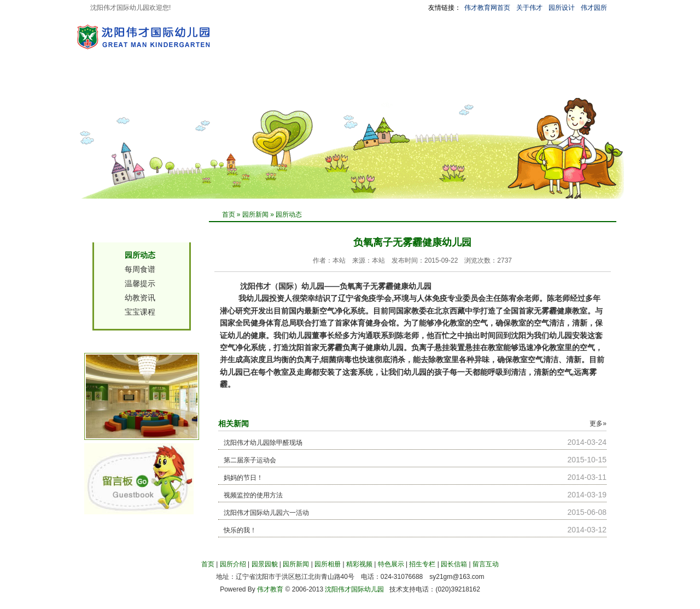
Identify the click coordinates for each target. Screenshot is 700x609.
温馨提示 (140, 283)
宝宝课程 (140, 312)
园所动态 (289, 214)
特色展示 (395, 84)
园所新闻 (254, 84)
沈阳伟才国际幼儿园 (354, 589)
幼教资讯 (140, 298)
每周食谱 (140, 269)
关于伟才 (529, 8)
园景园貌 (207, 84)
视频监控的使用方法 (253, 495)
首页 (229, 214)
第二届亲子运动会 (250, 460)
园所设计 (562, 8)
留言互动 (536, 84)
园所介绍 (160, 84)
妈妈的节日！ (243, 478)
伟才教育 (270, 589)
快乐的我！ (240, 530)
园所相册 (301, 84)
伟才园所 (594, 8)
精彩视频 (348, 84)
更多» (598, 424)
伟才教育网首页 (487, 8)
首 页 (120, 84)
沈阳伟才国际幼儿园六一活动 (266, 513)
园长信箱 (489, 84)
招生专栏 (442, 84)
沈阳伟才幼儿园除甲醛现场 (263, 443)
